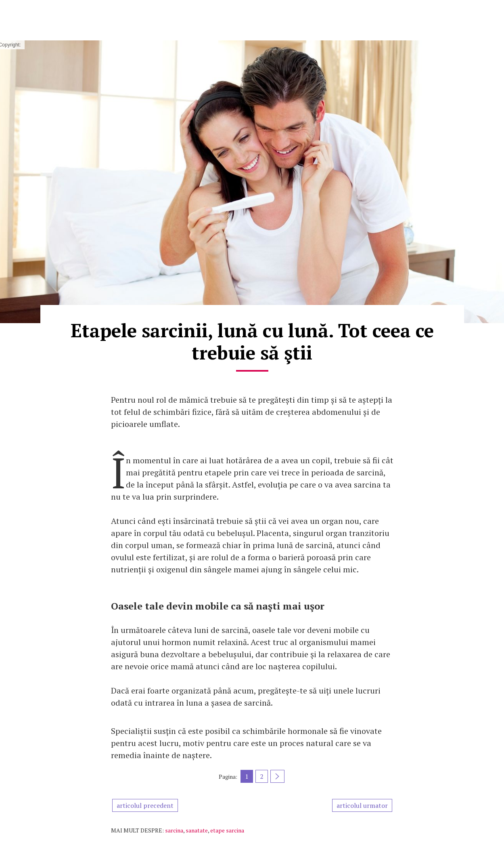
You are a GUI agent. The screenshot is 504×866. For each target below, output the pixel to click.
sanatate (197, 830)
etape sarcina (227, 830)
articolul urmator (362, 805)
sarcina (174, 830)
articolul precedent (145, 805)
